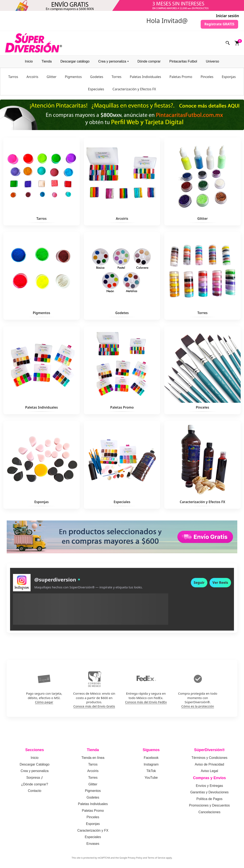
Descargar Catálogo (35, 764)
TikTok (151, 771)
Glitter (93, 784)
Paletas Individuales (93, 804)
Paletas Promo (93, 811)
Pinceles (93, 817)
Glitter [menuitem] (52, 77)
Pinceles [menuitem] (207, 77)
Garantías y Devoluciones (209, 792)
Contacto (35, 791)
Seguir (199, 585)
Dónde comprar (149, 61)
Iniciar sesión (227, 16)
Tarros (93, 764)
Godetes (93, 797)
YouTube (151, 778)
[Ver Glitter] (202, 182)
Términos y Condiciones (209, 758)
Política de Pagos (209, 799)
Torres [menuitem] (116, 77)
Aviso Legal (209, 771)
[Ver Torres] (202, 276)
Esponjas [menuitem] (229, 77)
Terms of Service (157, 858)
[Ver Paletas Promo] (122, 370)
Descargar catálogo (75, 61)
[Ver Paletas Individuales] (42, 370)
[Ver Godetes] (122, 276)
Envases (93, 844)
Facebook (151, 758)
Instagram (151, 764)
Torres (93, 778)
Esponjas (93, 824)
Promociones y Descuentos (209, 805)
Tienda (46, 61)
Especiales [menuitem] (96, 89)
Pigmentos (93, 791)
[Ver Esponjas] (42, 465)
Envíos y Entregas (209, 786)
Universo (213, 61)
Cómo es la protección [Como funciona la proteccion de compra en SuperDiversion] (198, 706)
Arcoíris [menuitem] (32, 77)
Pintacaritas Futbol (183, 61)
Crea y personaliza (112, 61)
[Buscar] (228, 43)
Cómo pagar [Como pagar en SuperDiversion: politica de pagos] (44, 702)
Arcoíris (93, 771)
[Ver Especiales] (122, 465)
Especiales (93, 837)
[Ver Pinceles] (202, 370)
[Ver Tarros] (42, 182)
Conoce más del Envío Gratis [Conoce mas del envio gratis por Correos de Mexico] (94, 706)
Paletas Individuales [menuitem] (145, 77)
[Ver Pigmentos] (42, 276)
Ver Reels (220, 585)
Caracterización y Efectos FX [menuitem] (134, 89)
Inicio (29, 61)
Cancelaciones (209, 812)
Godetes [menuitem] (97, 77)
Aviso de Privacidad (209, 764)
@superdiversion (55, 582)
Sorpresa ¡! (35, 778)
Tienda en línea (93, 758)
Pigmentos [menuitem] (73, 77)
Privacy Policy (135, 858)
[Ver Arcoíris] (122, 182)
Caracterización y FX (93, 830)
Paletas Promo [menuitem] (181, 77)
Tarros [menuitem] (13, 77)
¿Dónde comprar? (35, 784)
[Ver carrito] (237, 43)
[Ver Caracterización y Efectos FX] (202, 465)
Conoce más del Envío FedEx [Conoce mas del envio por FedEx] (146, 702)
